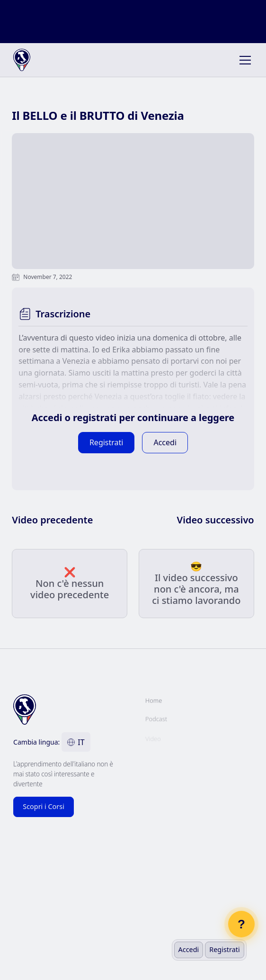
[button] (243, 60)
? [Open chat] (241, 924)
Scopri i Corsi (44, 806)
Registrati (224, 949)
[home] (36, 60)
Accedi (189, 949)
